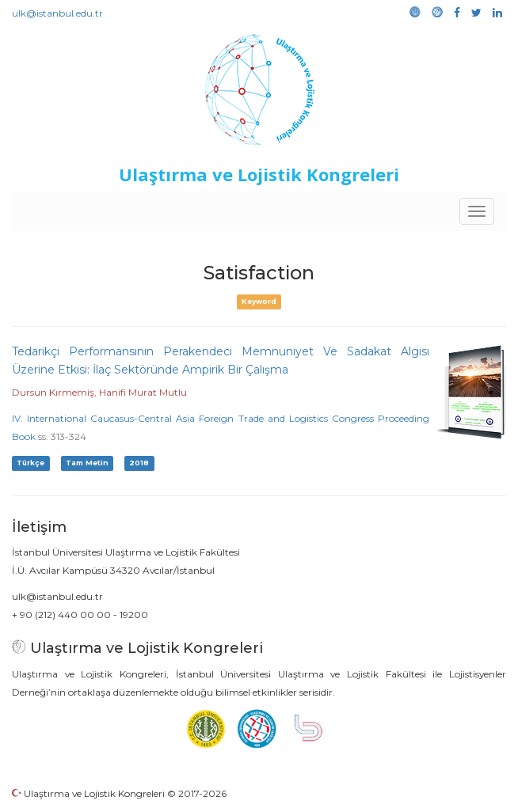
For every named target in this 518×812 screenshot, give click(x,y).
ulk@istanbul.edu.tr (57, 13)
